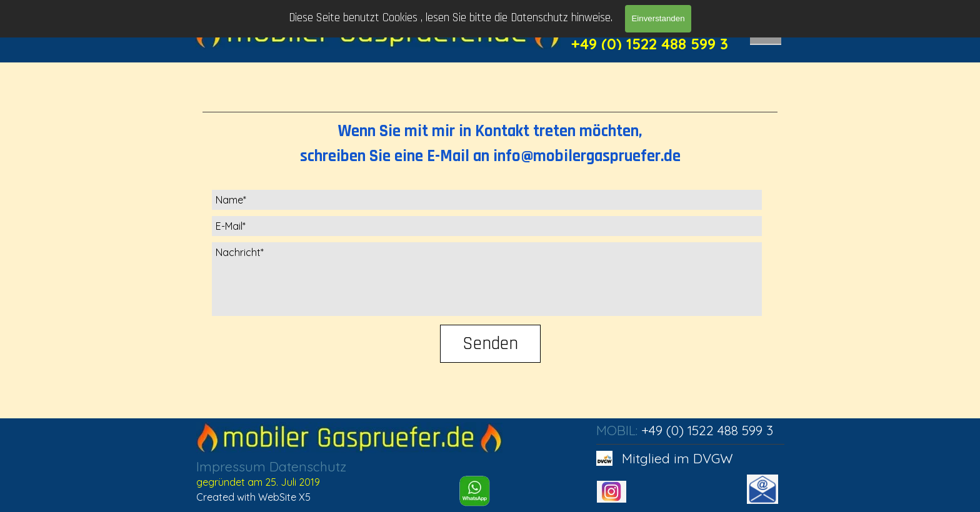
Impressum (231, 466)
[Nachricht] (487, 279)
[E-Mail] (487, 226)
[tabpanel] (490, 140)
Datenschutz (308, 466)
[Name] (487, 200)
